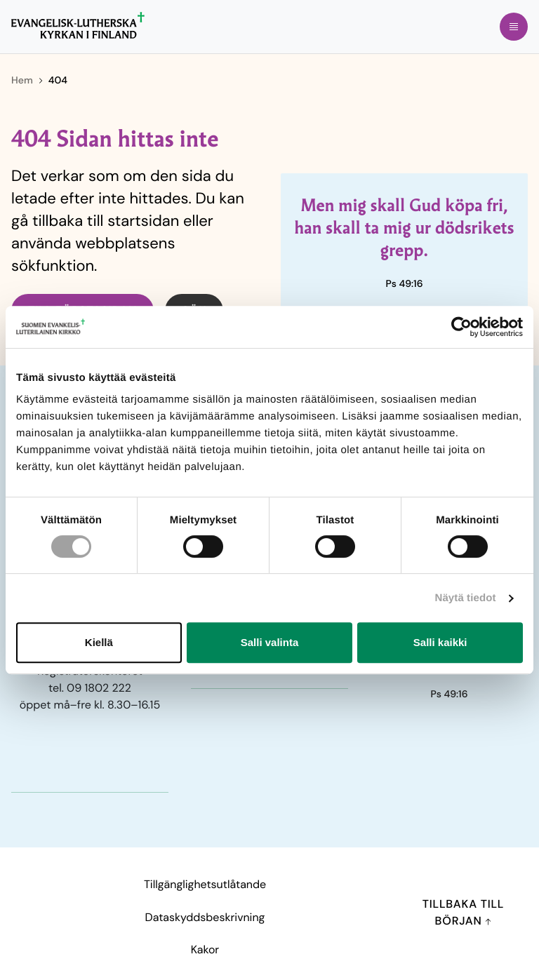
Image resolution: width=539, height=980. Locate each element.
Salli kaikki (440, 642)
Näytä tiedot (466, 598)
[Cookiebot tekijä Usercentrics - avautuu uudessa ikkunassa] (461, 327)
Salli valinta (270, 642)
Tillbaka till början (464, 912)
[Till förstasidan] (78, 25)
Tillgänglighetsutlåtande (205, 884)
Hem (22, 81)
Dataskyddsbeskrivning (205, 917)
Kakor (205, 949)
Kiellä (99, 642)
